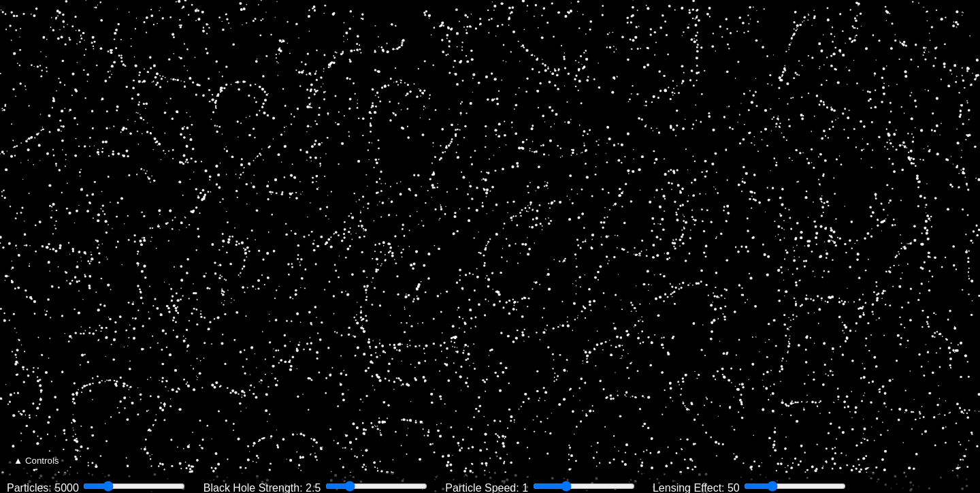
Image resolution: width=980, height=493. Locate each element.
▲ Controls (36, 461)
